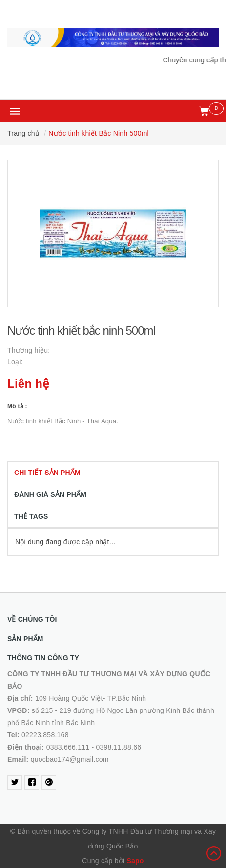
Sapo (135, 861)
